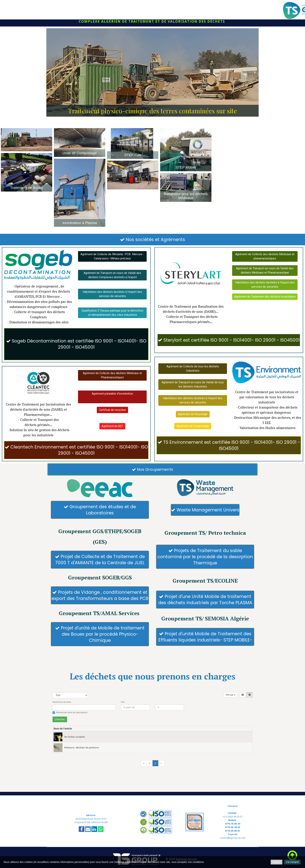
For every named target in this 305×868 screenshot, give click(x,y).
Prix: (123, 702)
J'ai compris (292, 862)
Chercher (60, 719)
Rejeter (276, 862)
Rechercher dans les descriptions (70, 712)
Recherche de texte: (62, 702)
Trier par (230, 695)
